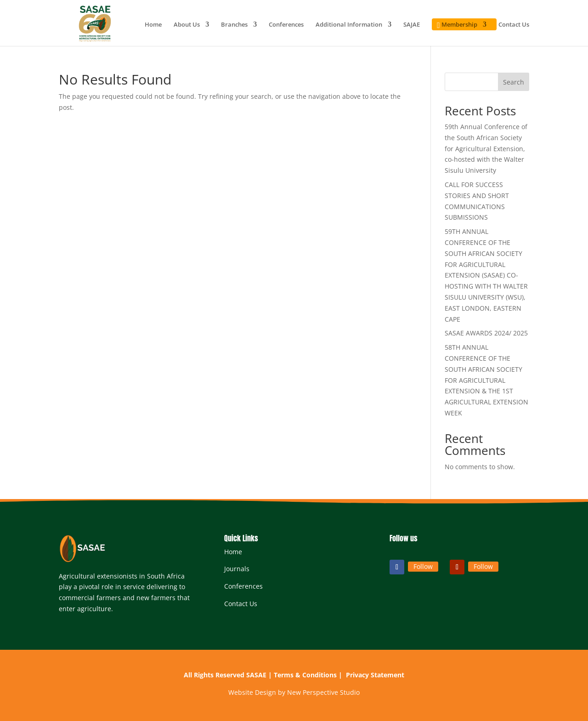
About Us (187, 25)
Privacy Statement (375, 675)
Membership (456, 26)
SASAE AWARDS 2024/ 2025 (486, 333)
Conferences (286, 25)
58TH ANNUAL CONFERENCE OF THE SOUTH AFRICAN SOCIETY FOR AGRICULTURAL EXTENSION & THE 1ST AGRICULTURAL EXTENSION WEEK (486, 380)
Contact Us (514, 25)
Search (514, 82)
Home (153, 25)
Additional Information (349, 25)
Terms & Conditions (305, 675)
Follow (423, 566)
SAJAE (412, 25)
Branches (234, 25)
